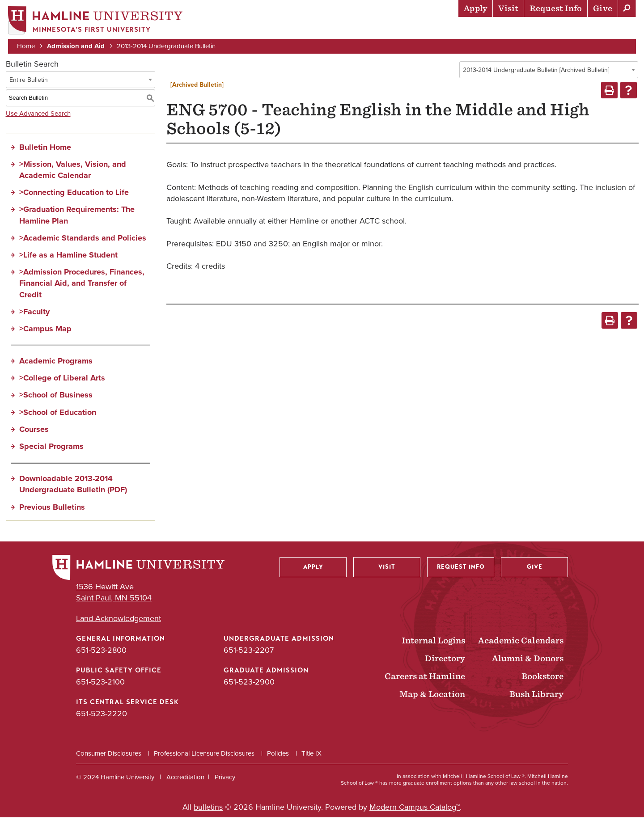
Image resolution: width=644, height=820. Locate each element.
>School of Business (56, 398)
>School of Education (58, 415)
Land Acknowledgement (119, 621)
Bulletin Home (45, 150)
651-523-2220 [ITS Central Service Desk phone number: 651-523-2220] (102, 717)
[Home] (96, 21)
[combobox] (549, 72)
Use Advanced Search (38, 116)
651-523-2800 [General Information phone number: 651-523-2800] (101, 653)
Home (27, 46)
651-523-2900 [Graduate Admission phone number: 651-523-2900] (249, 685)
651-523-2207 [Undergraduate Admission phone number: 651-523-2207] (249, 653)
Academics (381, 29)
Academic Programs (56, 364)
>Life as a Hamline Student (68, 258)
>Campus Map (45, 331)
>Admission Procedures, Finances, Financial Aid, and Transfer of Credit (82, 286)
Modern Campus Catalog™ (415, 810)
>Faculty (34, 314)
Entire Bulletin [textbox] (29, 82)
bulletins (208, 810)
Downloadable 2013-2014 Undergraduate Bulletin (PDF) (73, 487)
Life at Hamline (443, 29)
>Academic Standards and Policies (83, 241)
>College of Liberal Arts (62, 381)
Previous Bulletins (52, 510)
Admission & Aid (318, 29)
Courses (34, 432)
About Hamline (604, 29)
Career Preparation (524, 29)
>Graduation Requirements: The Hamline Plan (77, 218)
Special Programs (51, 449)
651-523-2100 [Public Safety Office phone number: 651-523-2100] (100, 685)
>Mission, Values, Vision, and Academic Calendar (73, 172)
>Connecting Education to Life (74, 195)
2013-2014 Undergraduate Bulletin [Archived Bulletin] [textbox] (536, 73)
